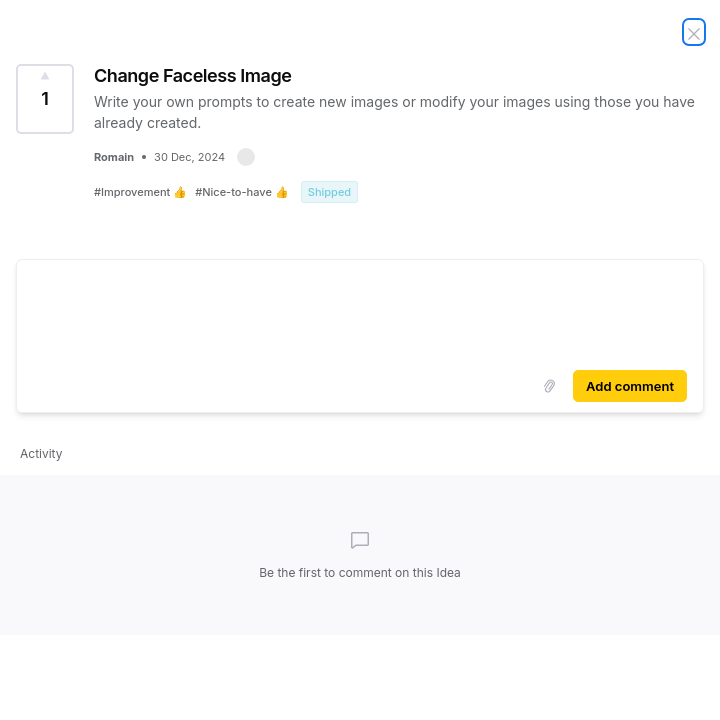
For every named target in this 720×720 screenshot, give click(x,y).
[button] (246, 157)
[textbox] (360, 311)
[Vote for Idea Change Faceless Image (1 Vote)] (45, 99)
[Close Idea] (694, 32)
